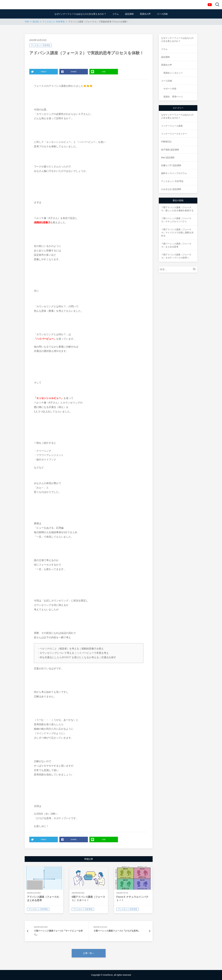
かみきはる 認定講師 (171, 189)
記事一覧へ (89, 953)
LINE (98, 72)
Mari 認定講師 (168, 157)
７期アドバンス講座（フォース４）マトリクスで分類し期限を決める (177, 233)
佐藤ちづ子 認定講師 (171, 165)
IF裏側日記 (166, 142)
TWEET (39, 72)
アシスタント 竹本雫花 (40, 45)
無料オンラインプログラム (174, 173)
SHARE (69, 72)
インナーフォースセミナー (174, 134)
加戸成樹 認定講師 (170, 150)
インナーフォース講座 (172, 126)
